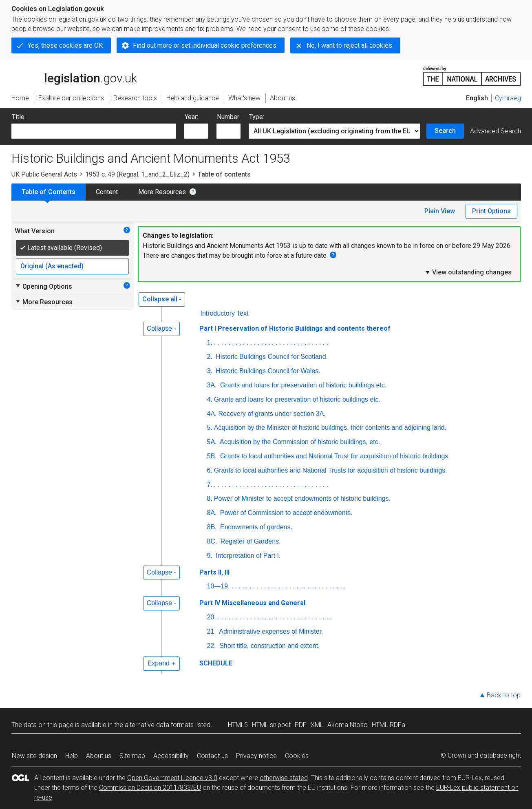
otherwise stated (284, 778)
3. (210, 371)
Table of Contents (49, 192)
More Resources (162, 192)
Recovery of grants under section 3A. (272, 414)
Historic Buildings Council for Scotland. (271, 357)
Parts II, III (214, 572)
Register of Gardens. (249, 541)
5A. (212, 442)
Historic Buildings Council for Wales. (267, 371)
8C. (212, 541)
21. (212, 631)
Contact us (212, 756)
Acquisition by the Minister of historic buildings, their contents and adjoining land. (330, 428)
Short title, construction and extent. (269, 646)
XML (317, 725)
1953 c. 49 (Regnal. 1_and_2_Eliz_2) (137, 174)
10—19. (219, 586)
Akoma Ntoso (348, 725)
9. (210, 556)
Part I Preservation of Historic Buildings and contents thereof (295, 328)
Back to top (504, 695)
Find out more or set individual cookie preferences (205, 45)
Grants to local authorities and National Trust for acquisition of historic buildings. (334, 456)
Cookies (297, 756)
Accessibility (171, 756)
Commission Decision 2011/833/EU (150, 788)
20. (212, 617)
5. (210, 428)
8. (210, 498)
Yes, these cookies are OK (65, 45)
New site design (34, 756)
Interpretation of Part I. (247, 556)
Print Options (491, 211)
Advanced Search (496, 131)
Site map (132, 756)
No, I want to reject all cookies (349, 45)
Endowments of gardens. (255, 527)
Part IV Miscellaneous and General (252, 603)
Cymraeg (508, 98)
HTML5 (238, 725)
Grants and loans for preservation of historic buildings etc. (297, 399)
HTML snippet (271, 725)
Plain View (440, 211)
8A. (212, 513)
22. (212, 646)
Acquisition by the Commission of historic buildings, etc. (299, 442)
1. (210, 343)
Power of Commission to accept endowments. (286, 513)
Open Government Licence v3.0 (172, 778)
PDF (301, 725)
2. (210, 357)
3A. (212, 385)
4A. (212, 414)
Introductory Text (225, 313)
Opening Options (43, 286)
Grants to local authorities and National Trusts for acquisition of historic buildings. (331, 470)
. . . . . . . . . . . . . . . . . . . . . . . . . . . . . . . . (271, 343)
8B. (212, 527)
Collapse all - (162, 299)
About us (99, 756)
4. (210, 399)
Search (445, 131)
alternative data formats (159, 725)
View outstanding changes (468, 272)
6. (210, 470)
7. (210, 485)
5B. (212, 456)
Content (107, 192)
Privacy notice (256, 756)
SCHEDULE (216, 663)
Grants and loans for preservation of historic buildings (304, 385)
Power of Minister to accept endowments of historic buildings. (302, 498)
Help (72, 756)
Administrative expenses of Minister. (270, 631)
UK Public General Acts (44, 174)
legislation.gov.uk (74, 75)
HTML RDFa (389, 725)
